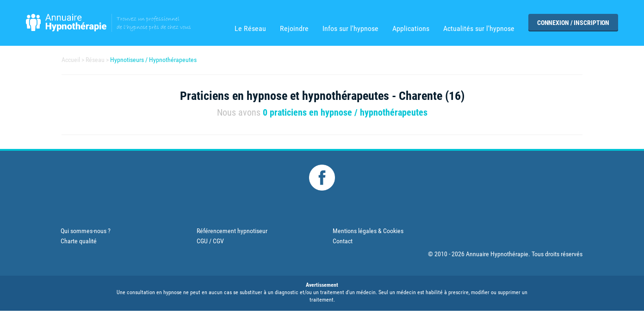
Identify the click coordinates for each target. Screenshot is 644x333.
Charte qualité (79, 241)
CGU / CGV (210, 241)
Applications (411, 29)
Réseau (95, 60)
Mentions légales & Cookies (368, 231)
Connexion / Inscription (573, 23)
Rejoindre (294, 29)
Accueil (71, 60)
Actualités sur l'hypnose (479, 29)
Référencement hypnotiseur (232, 231)
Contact (343, 241)
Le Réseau (250, 29)
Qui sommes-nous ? (86, 231)
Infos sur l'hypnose (350, 29)
